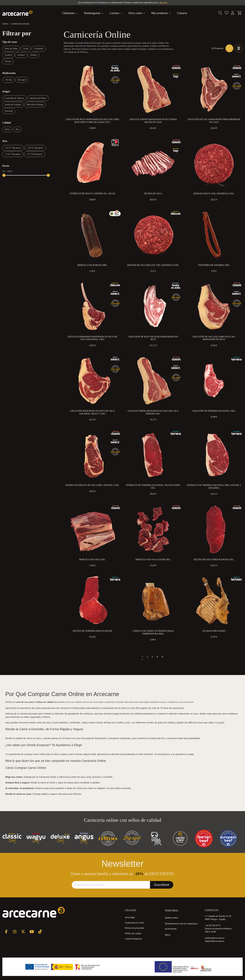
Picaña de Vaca (153, 194)
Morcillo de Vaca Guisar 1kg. (153, 560)
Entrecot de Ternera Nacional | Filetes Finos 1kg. (153, 487)
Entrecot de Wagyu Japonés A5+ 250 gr (92, 194)
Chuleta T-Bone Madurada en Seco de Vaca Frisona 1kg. (153, 412)
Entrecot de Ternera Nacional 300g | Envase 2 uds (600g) (214, 487)
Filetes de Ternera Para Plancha (92, 631)
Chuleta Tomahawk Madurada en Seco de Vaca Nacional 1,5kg (92, 338)
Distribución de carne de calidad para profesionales (181, 926)
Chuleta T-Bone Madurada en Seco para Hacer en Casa (153, 121)
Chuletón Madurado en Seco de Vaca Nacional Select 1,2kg (92, 412)
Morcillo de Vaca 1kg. (92, 560)
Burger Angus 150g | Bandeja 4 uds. (214, 194)
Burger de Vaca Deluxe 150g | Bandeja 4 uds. (153, 265)
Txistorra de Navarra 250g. (214, 265)
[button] (161, 13)
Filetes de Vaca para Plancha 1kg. (214, 560)
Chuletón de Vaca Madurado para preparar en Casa (214, 121)
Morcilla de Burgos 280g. (92, 265)
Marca (168, 935)
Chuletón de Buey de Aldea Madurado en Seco (153, 338)
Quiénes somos (171, 918)
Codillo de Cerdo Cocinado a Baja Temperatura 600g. (153, 632)
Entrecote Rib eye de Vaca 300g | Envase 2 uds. (92, 485)
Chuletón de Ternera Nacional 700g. (214, 411)
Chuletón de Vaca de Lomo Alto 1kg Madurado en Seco (214, 338)
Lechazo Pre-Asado (214, 631)
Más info (163, 3)
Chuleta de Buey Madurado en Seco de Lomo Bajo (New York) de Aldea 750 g (92, 121)
